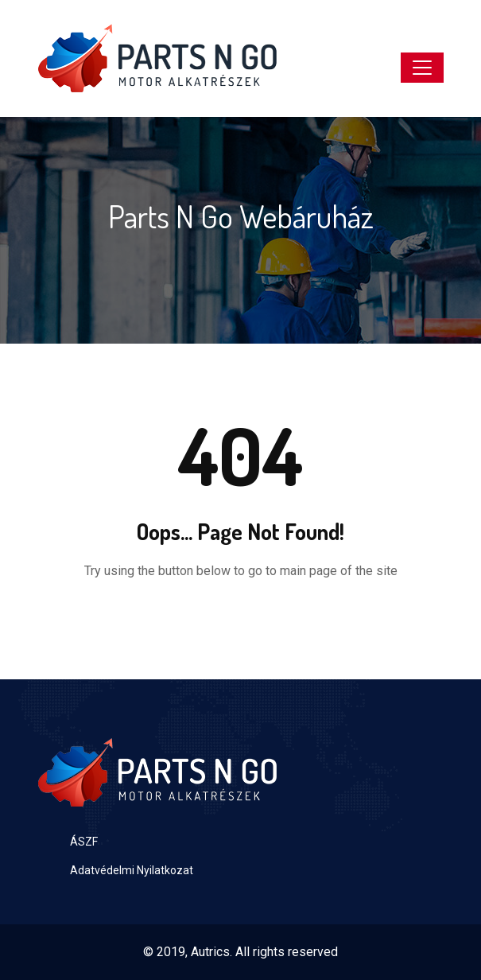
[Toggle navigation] (422, 68)
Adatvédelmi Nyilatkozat (132, 870)
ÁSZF (84, 842)
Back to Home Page (241, 618)
